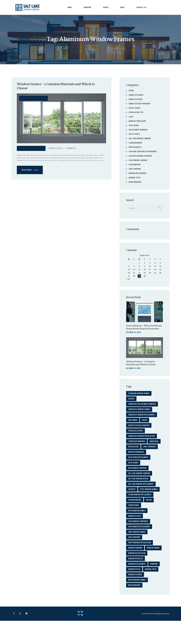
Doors (131, 90)
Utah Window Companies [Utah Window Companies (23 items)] (138, 532)
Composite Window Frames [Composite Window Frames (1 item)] (140, 413)
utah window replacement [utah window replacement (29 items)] (140, 538)
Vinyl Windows (135, 168)
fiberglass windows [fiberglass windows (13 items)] (137, 447)
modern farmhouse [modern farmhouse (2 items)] (136, 459)
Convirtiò (145, 636)
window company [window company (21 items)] (135, 561)
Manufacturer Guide (137, 121)
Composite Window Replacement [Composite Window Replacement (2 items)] (142, 419)
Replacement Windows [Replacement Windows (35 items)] (138, 476)
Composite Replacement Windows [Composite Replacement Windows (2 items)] (142, 407)
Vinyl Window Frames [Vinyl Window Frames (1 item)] (137, 544)
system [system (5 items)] (150, 510)
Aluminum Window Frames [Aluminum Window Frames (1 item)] (139, 396)
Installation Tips (136, 112)
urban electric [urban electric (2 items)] (135, 527)
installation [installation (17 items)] (134, 453)
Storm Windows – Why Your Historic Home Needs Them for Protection (141, 328)
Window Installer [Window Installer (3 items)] (136, 578)
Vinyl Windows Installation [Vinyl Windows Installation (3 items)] (140, 555)
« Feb (128, 278)
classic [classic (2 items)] (132, 402)
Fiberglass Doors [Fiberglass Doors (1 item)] (136, 436)
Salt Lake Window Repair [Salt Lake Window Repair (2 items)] (139, 487)
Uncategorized (135, 147)
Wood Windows (135, 181)
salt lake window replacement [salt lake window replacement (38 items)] (141, 493)
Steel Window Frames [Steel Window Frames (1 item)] (150, 498)
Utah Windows (135, 164)
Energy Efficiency (136, 95)
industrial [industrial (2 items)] (155, 447)
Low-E (131, 116)
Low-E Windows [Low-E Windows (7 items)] (151, 453)
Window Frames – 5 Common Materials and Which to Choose (58, 87)
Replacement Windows (138, 129)
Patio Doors (134, 125)
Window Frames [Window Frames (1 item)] (135, 567)
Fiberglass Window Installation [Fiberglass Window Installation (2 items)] (142, 442)
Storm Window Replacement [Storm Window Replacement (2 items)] (140, 504)
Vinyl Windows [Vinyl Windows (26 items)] (134, 550)
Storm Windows (135, 142)
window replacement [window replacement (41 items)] (137, 584)
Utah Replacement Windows (140, 155)
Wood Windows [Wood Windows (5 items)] (135, 606)
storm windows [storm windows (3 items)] (135, 510)
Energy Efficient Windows (140, 103)
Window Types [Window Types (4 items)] (152, 589)
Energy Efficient (136, 99)
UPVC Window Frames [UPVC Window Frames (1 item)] (137, 521)
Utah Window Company (138, 160)
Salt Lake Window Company (140, 138)
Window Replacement (138, 173)
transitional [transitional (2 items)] (134, 515)
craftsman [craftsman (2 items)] (133, 424)
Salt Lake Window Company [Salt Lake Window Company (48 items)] (140, 481)
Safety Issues (134, 134)
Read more (27, 171)
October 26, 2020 (133, 335)
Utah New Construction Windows (143, 151)
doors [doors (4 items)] (145, 424)
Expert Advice (27, 99)
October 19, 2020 (55, 149)
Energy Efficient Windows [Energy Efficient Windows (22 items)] (139, 430)
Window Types (40, 99)
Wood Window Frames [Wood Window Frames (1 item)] (137, 601)
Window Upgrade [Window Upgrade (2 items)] (135, 595)
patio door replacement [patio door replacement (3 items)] (139, 464)
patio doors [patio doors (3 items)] (133, 470)
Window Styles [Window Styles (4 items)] (135, 589)
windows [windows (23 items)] (155, 584)
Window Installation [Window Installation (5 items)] (137, 572)
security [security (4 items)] (132, 498)
